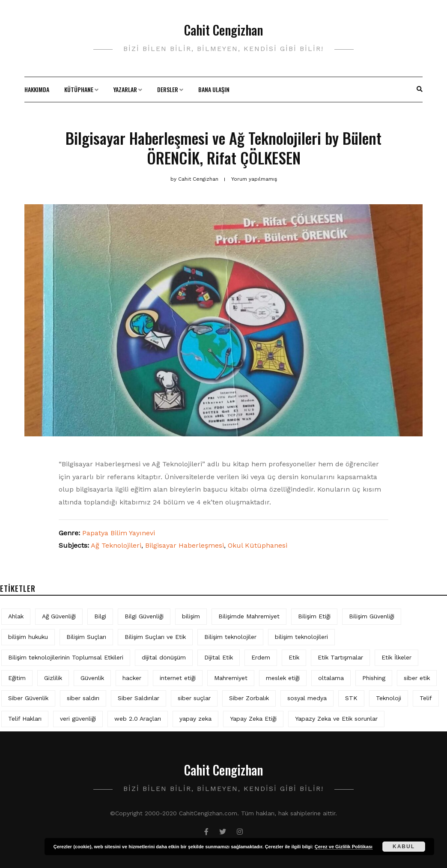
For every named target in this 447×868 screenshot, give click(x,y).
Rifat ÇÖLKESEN (254, 157)
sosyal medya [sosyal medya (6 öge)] (307, 698)
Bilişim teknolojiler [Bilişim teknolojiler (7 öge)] (230, 637)
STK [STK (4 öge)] (351, 698)
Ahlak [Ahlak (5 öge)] (16, 616)
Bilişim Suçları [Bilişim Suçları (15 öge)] (86, 637)
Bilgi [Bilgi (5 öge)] (100, 616)
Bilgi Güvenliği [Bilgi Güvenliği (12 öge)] (144, 616)
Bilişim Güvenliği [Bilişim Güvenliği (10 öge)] (372, 616)
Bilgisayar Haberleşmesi (185, 545)
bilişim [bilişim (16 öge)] (191, 616)
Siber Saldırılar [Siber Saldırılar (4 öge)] (139, 698)
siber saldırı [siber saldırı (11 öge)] (83, 698)
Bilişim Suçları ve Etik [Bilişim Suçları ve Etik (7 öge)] (155, 637)
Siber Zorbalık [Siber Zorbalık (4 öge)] (249, 698)
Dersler (168, 89)
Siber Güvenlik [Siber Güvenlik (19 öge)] (28, 698)
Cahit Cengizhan (223, 30)
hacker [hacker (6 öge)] (132, 678)
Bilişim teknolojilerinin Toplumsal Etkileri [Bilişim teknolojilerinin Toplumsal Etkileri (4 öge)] (66, 657)
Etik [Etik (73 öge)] (294, 657)
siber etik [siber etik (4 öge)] (417, 678)
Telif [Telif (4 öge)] (426, 698)
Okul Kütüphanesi (258, 545)
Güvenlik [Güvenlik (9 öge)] (92, 678)
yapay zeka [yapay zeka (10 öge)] (195, 719)
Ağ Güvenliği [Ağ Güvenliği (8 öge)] (59, 616)
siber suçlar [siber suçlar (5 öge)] (194, 698)
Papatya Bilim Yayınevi (119, 533)
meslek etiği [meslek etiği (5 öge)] (283, 678)
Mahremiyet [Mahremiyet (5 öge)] (231, 678)
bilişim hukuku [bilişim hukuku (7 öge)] (28, 637)
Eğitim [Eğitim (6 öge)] (17, 678)
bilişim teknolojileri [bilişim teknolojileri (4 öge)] (301, 637)
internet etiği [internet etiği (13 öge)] (178, 678)
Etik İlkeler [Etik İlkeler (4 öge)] (396, 657)
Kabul (404, 847)
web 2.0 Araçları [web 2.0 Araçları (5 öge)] (138, 719)
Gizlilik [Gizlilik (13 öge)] (53, 678)
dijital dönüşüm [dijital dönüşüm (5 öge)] (164, 657)
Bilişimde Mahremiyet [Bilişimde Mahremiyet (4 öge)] (249, 616)
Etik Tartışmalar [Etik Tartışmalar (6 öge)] (340, 657)
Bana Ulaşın (214, 89)
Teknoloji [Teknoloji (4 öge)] (389, 698)
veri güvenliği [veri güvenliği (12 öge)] (78, 719)
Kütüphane (79, 89)
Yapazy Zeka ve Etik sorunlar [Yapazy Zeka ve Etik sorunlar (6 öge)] (336, 719)
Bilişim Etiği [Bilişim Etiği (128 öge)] (314, 616)
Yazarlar (125, 89)
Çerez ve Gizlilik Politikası (344, 847)
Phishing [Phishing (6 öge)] (374, 678)
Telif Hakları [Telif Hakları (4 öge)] (25, 719)
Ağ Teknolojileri (116, 545)
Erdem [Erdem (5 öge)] (261, 657)
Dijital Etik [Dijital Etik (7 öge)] (219, 657)
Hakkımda (37, 89)
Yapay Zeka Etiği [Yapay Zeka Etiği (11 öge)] (253, 719)
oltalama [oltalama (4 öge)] (331, 678)
